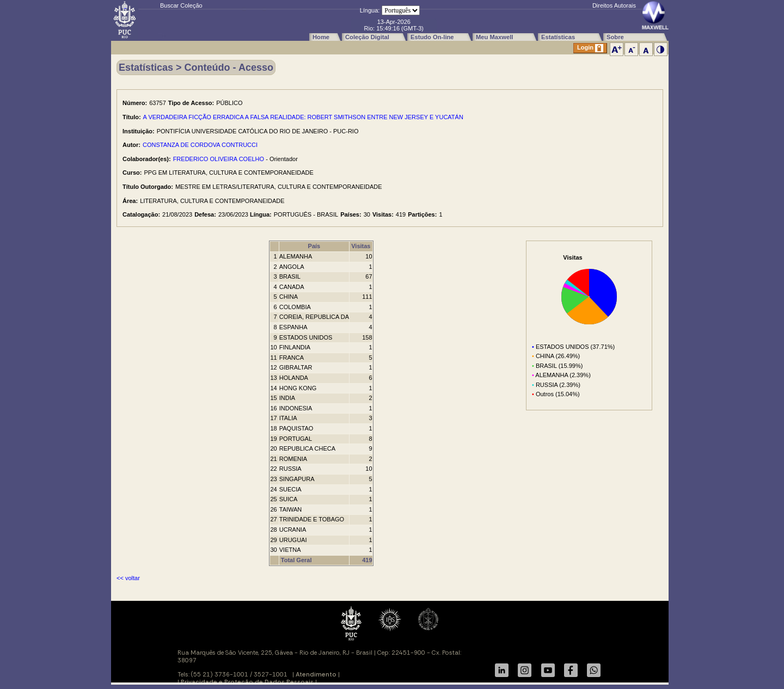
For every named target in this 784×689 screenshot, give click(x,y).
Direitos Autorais (614, 5)
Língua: (370, 10)
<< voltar (128, 578)
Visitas (361, 246)
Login (590, 48)
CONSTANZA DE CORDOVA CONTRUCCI (200, 145)
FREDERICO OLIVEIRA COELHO (219, 159)
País (314, 246)
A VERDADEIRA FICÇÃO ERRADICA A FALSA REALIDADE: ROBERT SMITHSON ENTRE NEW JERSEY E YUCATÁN (303, 117)
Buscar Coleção (181, 5)
